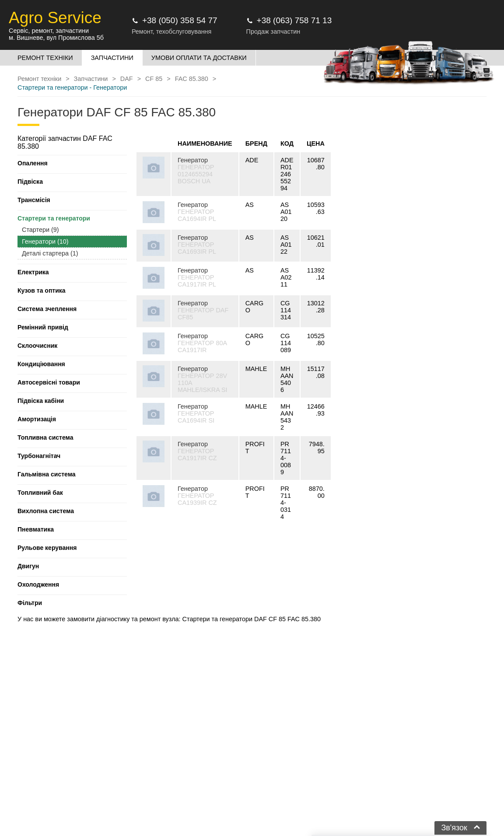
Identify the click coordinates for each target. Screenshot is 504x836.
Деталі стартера (50, 253)
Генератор (193, 160)
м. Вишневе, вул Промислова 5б (56, 38)
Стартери (40, 230)
